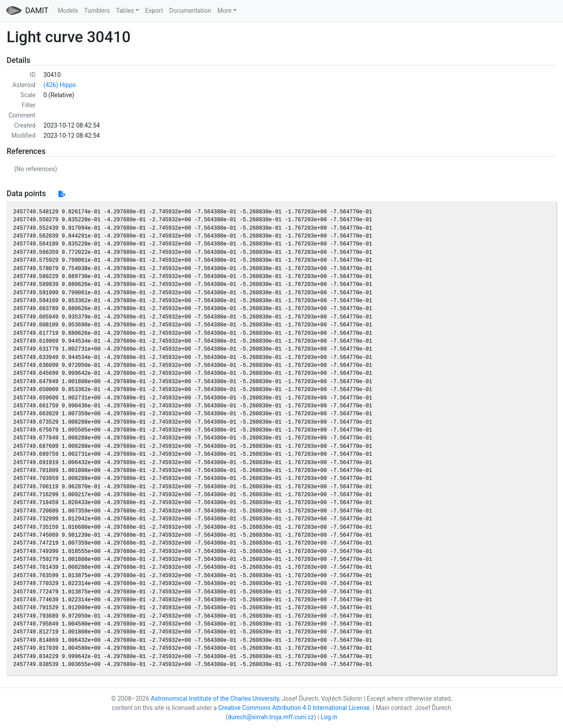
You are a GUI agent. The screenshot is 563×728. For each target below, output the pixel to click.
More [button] (224, 11)
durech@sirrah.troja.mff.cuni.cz (271, 717)
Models (68, 11)
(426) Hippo (60, 85)
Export (154, 11)
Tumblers (97, 11)
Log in (329, 717)
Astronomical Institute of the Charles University (215, 699)
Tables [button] (125, 11)
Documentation (190, 11)
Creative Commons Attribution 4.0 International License (294, 708)
